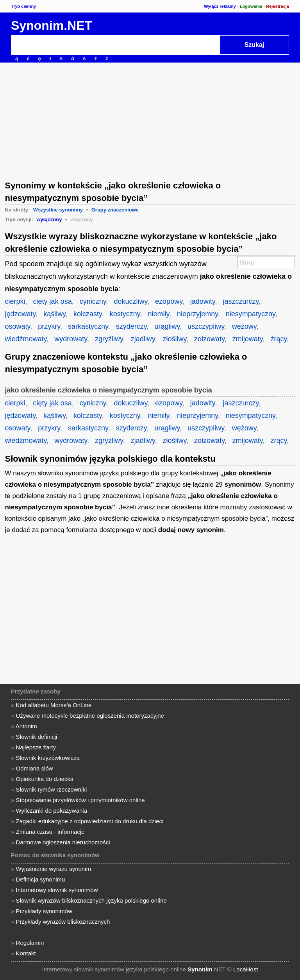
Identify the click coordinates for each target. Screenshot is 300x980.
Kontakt (26, 953)
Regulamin (30, 943)
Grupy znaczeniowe (115, 210)
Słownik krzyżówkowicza (48, 758)
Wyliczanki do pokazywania (52, 811)
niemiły (158, 314)
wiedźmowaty (26, 339)
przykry (49, 326)
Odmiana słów (35, 768)
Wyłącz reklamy (220, 6)
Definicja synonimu (41, 879)
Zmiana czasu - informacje (50, 832)
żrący (279, 339)
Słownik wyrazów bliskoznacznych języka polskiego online (91, 900)
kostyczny (125, 314)
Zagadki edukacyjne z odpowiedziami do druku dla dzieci (90, 821)
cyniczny (93, 301)
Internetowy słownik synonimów (57, 890)
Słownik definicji (37, 737)
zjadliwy (143, 339)
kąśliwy (54, 314)
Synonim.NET (52, 25)
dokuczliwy (130, 301)
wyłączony (49, 219)
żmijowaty (248, 339)
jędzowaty (21, 314)
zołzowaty (209, 339)
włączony (82, 219)
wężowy (244, 326)
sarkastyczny (88, 326)
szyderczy (131, 326)
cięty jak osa (53, 301)
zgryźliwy (109, 339)
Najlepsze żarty (36, 747)
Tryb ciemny (23, 6)
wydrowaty (71, 339)
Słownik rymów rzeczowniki (52, 789)
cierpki (15, 301)
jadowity (203, 301)
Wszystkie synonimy (58, 210)
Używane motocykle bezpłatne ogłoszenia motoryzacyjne (90, 716)
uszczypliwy (206, 326)
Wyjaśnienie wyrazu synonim (54, 869)
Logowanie (251, 6)
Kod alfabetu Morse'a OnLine (54, 705)
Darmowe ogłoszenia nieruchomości (63, 842)
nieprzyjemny (197, 314)
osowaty (18, 326)
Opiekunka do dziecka (45, 779)
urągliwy (167, 326)
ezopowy (169, 301)
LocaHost (246, 969)
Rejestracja (278, 6)
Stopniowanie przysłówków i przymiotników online (80, 800)
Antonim (26, 726)
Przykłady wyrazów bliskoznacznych (63, 922)
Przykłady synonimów (44, 911)
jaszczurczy (241, 301)
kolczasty (88, 314)
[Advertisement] (150, 121)
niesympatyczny (251, 314)
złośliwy (174, 339)
